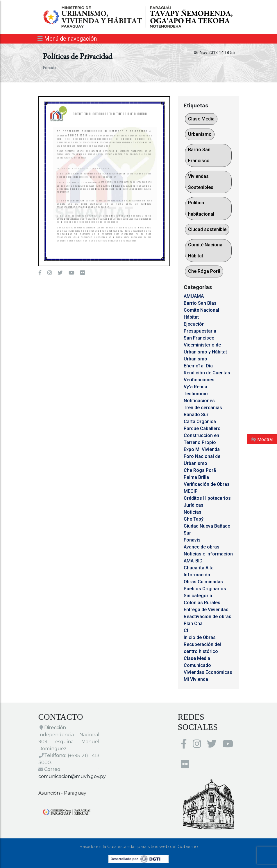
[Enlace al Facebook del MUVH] (40, 273)
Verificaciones (199, 380)
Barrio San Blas (200, 303)
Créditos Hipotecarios (207, 498)
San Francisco (199, 338)
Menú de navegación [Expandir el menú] (67, 39)
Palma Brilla (196, 477)
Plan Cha (193, 624)
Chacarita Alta (199, 568)
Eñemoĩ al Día (198, 366)
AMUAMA (194, 296)
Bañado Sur (196, 415)
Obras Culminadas (203, 582)
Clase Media (201, 119)
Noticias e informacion (208, 554)
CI (186, 630)
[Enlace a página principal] (139, 16)
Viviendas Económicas (208, 672)
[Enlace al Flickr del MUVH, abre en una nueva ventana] (82, 273)
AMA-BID (193, 561)
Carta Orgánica (200, 422)
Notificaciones (199, 401)
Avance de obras (202, 547)
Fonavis (192, 540)
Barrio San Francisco (199, 155)
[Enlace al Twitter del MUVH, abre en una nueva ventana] (60, 273)
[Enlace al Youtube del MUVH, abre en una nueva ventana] (72, 273)
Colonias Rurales (202, 603)
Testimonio (196, 394)
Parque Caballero (202, 428)
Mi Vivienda (196, 679)
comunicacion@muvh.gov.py (72, 776)
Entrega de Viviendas (206, 610)
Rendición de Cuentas (207, 373)
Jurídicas (194, 505)
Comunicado (197, 665)
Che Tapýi (194, 519)
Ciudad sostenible (207, 229)
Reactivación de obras (208, 617)
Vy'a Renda (195, 387)
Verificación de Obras (207, 484)
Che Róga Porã (204, 271)
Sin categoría (198, 596)
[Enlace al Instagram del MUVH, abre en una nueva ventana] (50, 273)
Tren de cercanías (203, 408)
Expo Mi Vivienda (202, 449)
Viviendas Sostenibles (201, 182)
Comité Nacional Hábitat (206, 250)
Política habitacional (201, 208)
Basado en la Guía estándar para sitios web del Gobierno (139, 847)
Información (197, 575)
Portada (49, 68)
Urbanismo (200, 134)
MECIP (191, 491)
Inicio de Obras (200, 637)
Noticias (193, 512)
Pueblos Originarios (205, 589)
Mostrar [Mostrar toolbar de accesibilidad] (262, 440)
